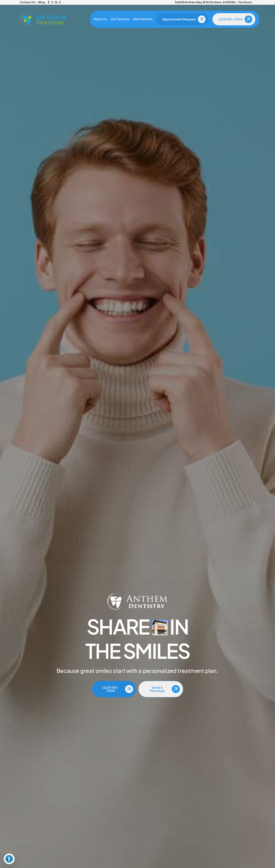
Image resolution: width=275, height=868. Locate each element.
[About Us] (171, 809)
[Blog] (171, 818)
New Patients (143, 19)
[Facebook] (49, 2)
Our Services (120, 19)
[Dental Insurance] (171, 845)
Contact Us (28, 2)
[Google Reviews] (56, 2)
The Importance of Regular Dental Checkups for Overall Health (231, 140)
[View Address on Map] (228, 334)
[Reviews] (171, 827)
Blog (42, 2)
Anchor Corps (183, 860)
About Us (100, 19)
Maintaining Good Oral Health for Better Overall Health (233, 180)
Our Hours (245, 2)
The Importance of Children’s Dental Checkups (230, 213)
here (89, 547)
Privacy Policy (209, 860)
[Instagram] (52, 2)
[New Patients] (171, 837)
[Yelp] (60, 2)
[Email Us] (228, 318)
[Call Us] (228, 312)
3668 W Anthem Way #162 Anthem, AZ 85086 (205, 2)
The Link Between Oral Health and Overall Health (232, 196)
